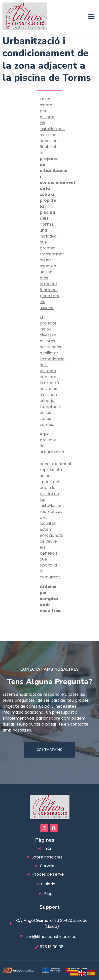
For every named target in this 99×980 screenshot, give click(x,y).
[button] (91, 16)
